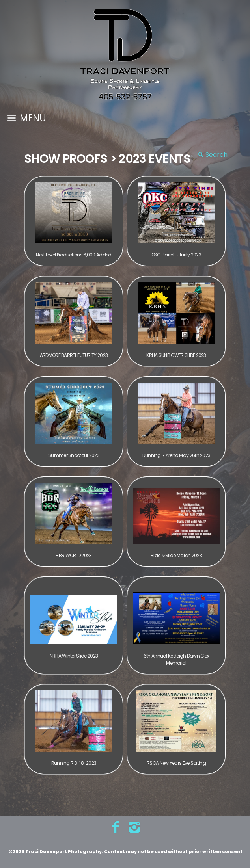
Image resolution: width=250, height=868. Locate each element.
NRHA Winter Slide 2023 (74, 656)
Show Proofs (66, 159)
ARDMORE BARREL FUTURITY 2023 (74, 355)
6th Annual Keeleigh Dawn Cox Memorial (176, 659)
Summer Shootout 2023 (74, 455)
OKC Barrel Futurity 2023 (176, 255)
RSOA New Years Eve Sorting (176, 763)
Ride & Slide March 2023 (176, 555)
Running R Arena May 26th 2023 (176, 455)
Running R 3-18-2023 (74, 763)
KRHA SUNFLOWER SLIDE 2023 (176, 355)
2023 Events (155, 159)
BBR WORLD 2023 (74, 555)
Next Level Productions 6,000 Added (74, 255)
